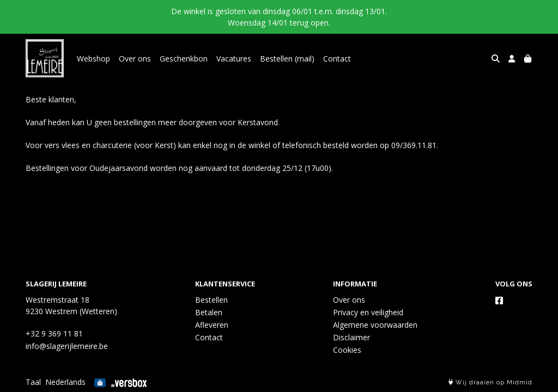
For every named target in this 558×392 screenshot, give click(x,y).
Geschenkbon (184, 59)
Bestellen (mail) (287, 59)
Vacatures (234, 59)
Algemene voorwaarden (375, 325)
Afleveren (212, 325)
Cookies (347, 350)
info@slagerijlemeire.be (67, 346)
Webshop (93, 59)
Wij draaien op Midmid (490, 382)
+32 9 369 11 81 (54, 333)
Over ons (135, 59)
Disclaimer (351, 337)
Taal (33, 382)
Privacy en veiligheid (368, 312)
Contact (337, 59)
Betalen (209, 312)
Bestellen (211, 300)
